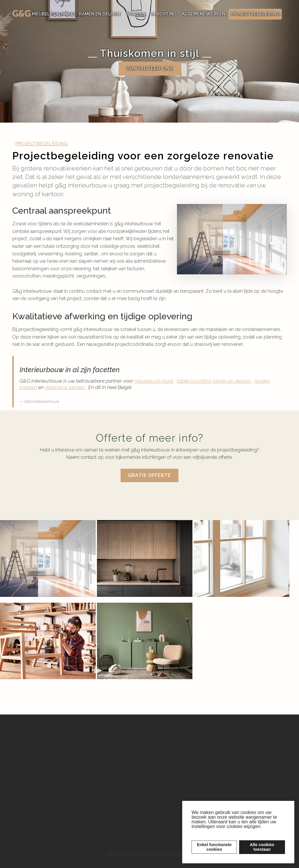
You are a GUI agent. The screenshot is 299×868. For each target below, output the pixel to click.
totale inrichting (194, 381)
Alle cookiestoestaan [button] (262, 847)
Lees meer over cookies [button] (217, 832)
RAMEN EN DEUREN (100, 14)
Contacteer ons (150, 69)
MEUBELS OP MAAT (53, 14)
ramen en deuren (232, 381)
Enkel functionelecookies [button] (214, 847)
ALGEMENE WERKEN (204, 14)
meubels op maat (154, 381)
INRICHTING (164, 14)
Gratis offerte (149, 475)
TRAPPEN (136, 14)
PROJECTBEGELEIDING (255, 14)
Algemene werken (65, 387)
